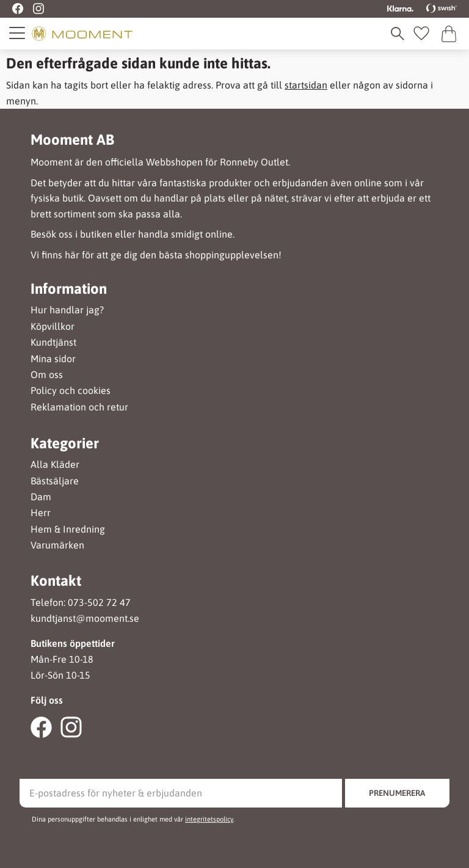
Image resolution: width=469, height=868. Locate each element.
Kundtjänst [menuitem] (53, 342)
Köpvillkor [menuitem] (53, 326)
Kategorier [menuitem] (65, 443)
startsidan (306, 85)
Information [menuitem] (69, 289)
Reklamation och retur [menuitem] (79, 407)
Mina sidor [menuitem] (53, 359)
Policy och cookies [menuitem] (71, 391)
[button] (18, 33)
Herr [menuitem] (41, 513)
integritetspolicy (209, 819)
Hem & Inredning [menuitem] (68, 529)
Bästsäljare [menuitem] (55, 481)
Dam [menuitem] (41, 497)
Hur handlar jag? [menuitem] (67, 310)
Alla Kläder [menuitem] (55, 465)
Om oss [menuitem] (47, 375)
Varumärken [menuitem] (57, 545)
